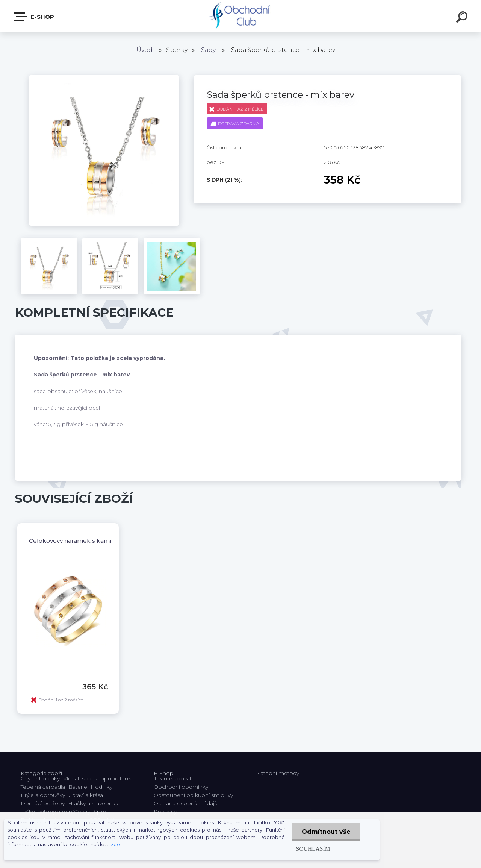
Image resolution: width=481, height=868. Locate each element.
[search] (463, 18)
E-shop (34, 17)
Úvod (144, 50)
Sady (208, 50)
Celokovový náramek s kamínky (76, 541)
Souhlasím (313, 849)
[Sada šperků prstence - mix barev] (104, 78)
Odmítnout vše (326, 832)
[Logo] (241, 16)
